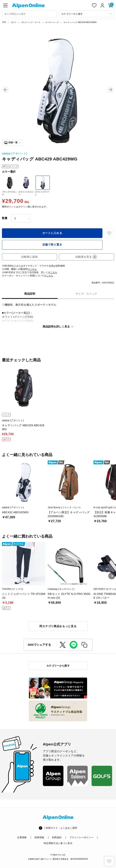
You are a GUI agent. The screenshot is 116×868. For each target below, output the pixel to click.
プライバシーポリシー (81, 837)
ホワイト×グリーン (42, 186)
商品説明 (30, 294)
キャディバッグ (52, 22)
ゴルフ (13, 22)
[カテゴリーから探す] (87, 14)
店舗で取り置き (52, 245)
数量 (5, 218)
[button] (5, 90)
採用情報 (39, 837)
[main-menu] (5, 5)
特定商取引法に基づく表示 (58, 843)
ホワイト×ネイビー (26, 186)
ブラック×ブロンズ (9, 186)
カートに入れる (52, 233)
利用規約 (57, 837)
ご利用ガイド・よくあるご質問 (60, 828)
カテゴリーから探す (58, 666)
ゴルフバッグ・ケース (31, 22)
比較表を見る (86, 257)
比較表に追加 (29, 257)
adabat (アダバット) (15, 153)
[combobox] (29, 14)
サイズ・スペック (86, 294)
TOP (4, 22)
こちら (33, 269)
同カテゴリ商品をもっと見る (58, 626)
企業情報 (22, 837)
